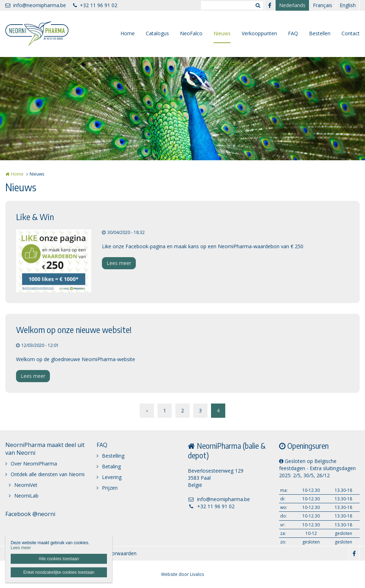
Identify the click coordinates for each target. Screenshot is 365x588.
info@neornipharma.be (36, 5)
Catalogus (157, 33)
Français (323, 5)
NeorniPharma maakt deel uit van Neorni (45, 449)
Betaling (111, 466)
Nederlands (292, 5)
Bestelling (113, 456)
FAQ (293, 33)
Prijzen (110, 488)
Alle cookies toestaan (59, 559)
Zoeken (258, 5)
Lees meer (119, 263)
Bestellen (320, 33)
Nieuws (222, 33)
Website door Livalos (182, 574)
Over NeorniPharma (34, 464)
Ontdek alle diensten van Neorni (48, 474)
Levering (112, 477)
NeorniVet (26, 485)
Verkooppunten (259, 33)
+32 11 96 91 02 (95, 5)
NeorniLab (26, 496)
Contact (351, 33)
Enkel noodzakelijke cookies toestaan (59, 572)
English (348, 5)
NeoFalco (191, 33)
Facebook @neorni (30, 514)
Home (128, 33)
